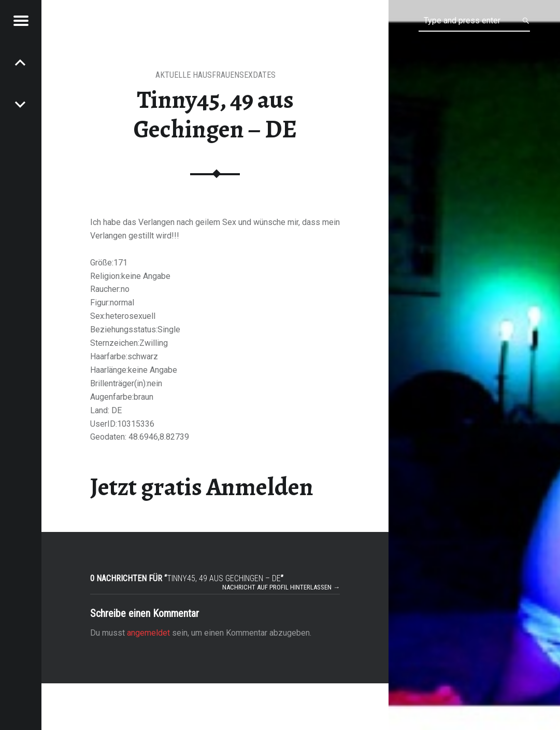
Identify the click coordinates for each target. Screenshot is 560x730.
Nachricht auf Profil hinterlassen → (281, 587)
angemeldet (148, 633)
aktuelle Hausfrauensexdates (216, 75)
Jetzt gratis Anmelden (202, 487)
